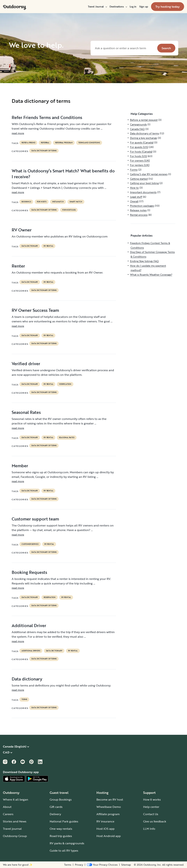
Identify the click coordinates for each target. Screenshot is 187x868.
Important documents (143, 192)
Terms (68, 865)
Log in (133, 7)
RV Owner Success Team (35, 310)
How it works (152, 799)
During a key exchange (144, 138)
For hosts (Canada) (141, 152)
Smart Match (76, 202)
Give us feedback (155, 821)
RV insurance (105, 821)
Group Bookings (61, 799)
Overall (134, 201)
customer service (30, 544)
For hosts (42, 202)
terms (24, 699)
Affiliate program (108, 814)
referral (45, 143)
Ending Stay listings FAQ (144, 261)
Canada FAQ (137, 129)
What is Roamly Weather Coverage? (151, 275)
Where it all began (16, 799)
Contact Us (151, 814)
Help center (151, 807)
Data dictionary (27, 679)
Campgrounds (138, 124)
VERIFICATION (65, 384)
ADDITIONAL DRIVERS (31, 651)
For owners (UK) (140, 160)
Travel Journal (97, 7)
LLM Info (149, 829)
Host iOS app (105, 829)
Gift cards (56, 807)
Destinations (118, 7)
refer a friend (28, 143)
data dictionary (30, 246)
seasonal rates (67, 438)
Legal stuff (136, 197)
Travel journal (12, 829)
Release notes (138, 210)
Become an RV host (110, 799)
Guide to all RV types (64, 851)
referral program (64, 143)
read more (18, 133)
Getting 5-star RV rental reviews (149, 174)
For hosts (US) (69, 210)
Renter (18, 266)
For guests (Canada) (142, 142)
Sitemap (126, 865)
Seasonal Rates (26, 412)
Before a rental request (144, 120)
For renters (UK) (140, 165)
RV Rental (48, 246)
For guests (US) (139, 147)
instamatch (58, 202)
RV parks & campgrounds (67, 843)
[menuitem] (97, 7)
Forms (134, 170)
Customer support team (35, 519)
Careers (8, 814)
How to (134, 188)
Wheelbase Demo (109, 807)
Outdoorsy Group (15, 836)
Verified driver (26, 364)
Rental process (139, 215)
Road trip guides (61, 836)
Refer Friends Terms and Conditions (47, 117)
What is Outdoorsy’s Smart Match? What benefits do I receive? (63, 174)
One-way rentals (61, 829)
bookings (26, 202)
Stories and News (15, 821)
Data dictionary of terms (44, 151)
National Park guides (64, 821)
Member (20, 466)
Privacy (79, 865)
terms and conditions (89, 143)
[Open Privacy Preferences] (102, 865)
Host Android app (109, 836)
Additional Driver (29, 625)
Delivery (55, 814)
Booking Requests (29, 572)
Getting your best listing (144, 183)
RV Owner (22, 230)
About (7, 807)
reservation (50, 597)
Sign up (144, 7)
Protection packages (142, 206)
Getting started (139, 179)
